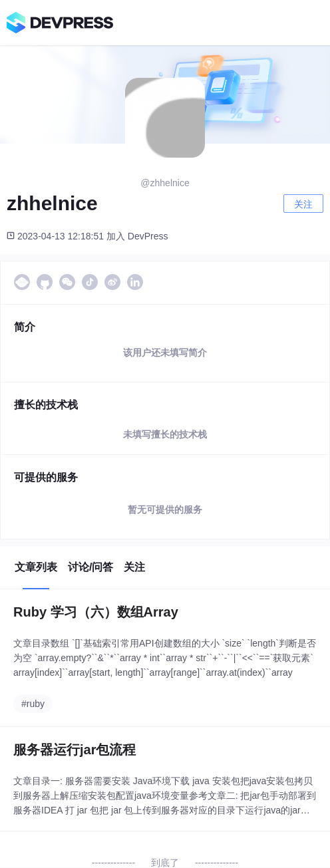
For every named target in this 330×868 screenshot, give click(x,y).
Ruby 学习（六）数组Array (96, 612)
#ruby (33, 704)
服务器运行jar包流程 (75, 750)
